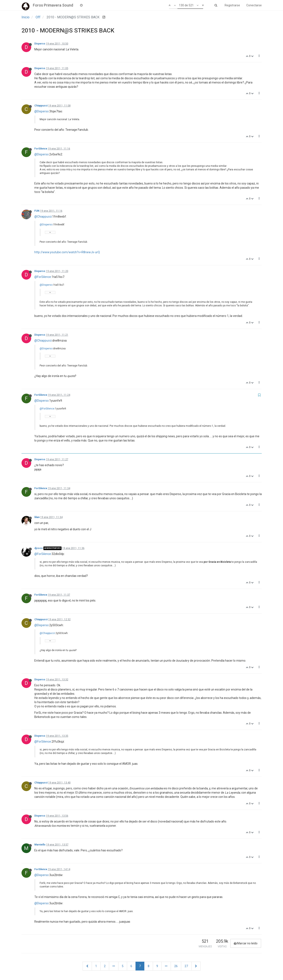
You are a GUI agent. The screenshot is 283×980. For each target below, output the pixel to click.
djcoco (39, 548)
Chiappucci (41, 106)
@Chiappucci (43, 217)
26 (176, 966)
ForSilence (41, 149)
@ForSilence (43, 277)
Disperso (40, 44)
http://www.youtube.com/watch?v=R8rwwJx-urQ (67, 252)
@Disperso (42, 111)
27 (186, 966)
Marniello (40, 845)
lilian (37, 517)
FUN (37, 211)
